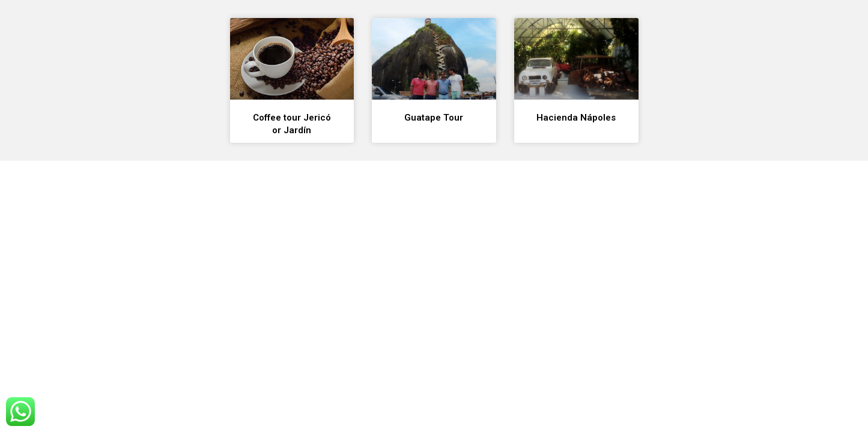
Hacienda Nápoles (576, 118)
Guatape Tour (434, 118)
